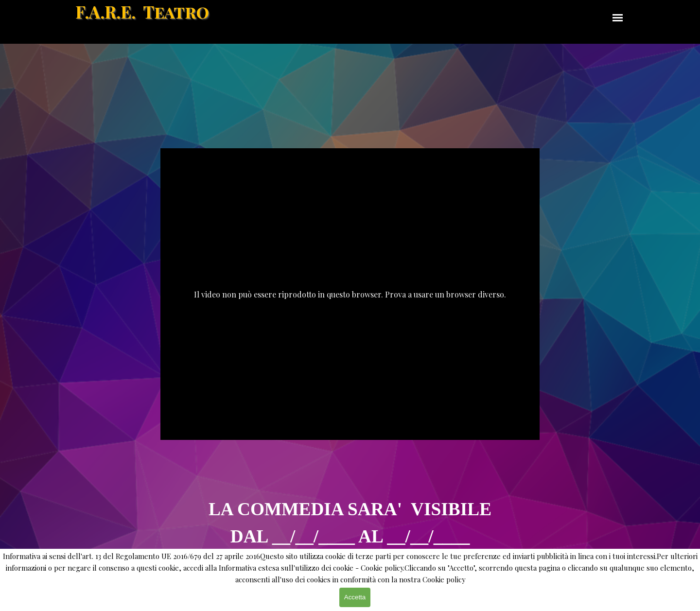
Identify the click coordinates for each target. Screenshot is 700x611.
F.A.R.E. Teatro (142, 11)
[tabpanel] (350, 505)
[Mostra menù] (618, 18)
